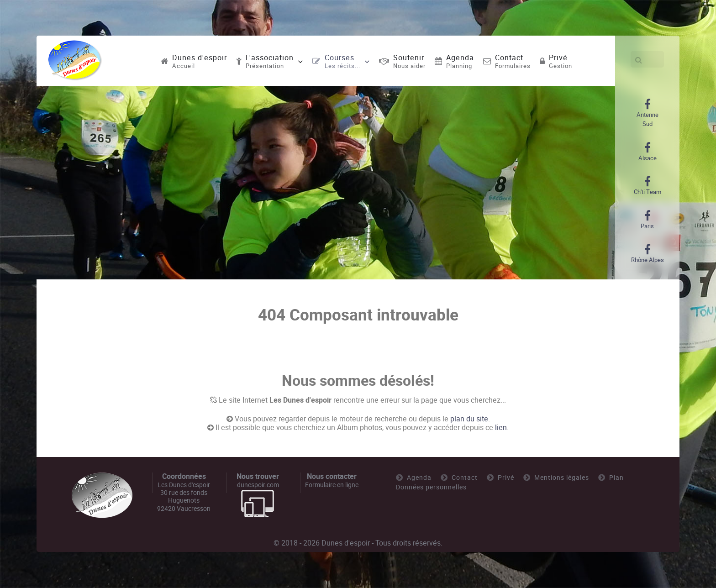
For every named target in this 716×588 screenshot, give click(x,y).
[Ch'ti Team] (648, 186)
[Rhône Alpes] (648, 254)
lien (501, 428)
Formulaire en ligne (332, 485)
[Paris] (647, 220)
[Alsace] (648, 152)
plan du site (469, 419)
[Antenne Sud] (647, 113)
